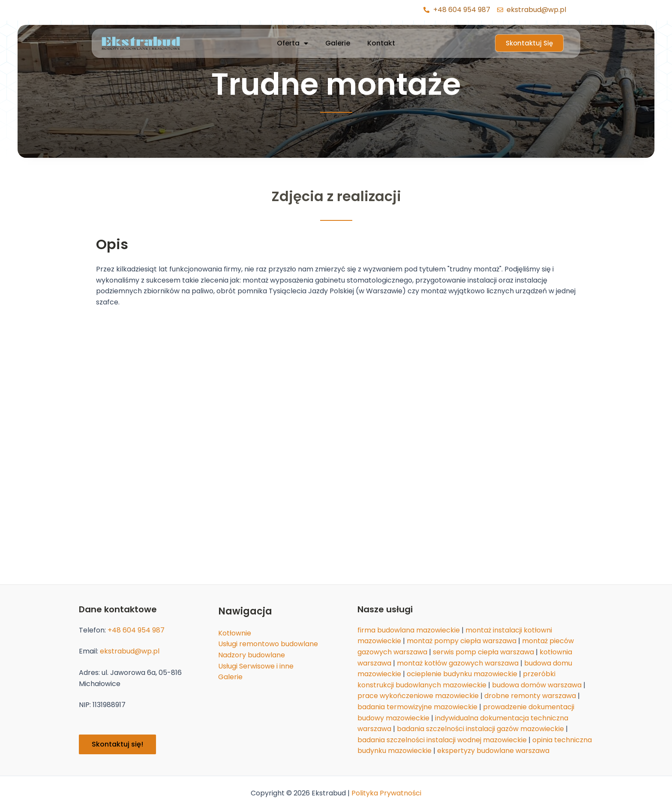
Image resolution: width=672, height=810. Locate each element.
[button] (529, 43)
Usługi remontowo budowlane (268, 644)
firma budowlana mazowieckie (409, 630)
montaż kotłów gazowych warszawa (458, 663)
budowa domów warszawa (537, 685)
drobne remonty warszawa (530, 696)
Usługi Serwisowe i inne (256, 666)
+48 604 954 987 (136, 630)
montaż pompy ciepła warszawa (462, 641)
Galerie (338, 43)
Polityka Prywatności (386, 793)
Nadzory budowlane (252, 655)
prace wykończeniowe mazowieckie (418, 696)
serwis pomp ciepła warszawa (483, 652)
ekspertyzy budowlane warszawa (493, 751)
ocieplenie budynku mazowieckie (462, 674)
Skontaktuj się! (117, 744)
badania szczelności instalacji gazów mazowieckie (480, 729)
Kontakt (381, 43)
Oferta (292, 43)
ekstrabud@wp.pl (130, 651)
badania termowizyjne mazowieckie (417, 707)
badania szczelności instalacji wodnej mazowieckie (442, 740)
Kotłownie (235, 633)
